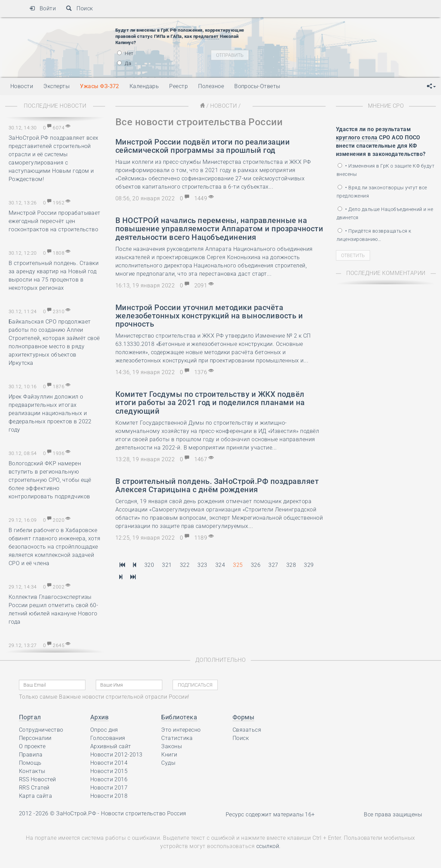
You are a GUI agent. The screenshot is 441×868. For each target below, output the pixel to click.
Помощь (30, 763)
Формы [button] (243, 717)
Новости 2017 (109, 788)
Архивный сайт (111, 746)
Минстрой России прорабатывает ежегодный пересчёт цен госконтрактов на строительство (55, 221)
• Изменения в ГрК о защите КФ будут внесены (386, 170)
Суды (168, 763)
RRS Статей (34, 788)
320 (149, 565)
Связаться (247, 730)
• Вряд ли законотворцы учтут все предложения (382, 192)
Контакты (32, 771)
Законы (172, 746)
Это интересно (181, 730)
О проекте (32, 746)
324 (220, 565)
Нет (125, 53)
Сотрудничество (41, 730)
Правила (31, 755)
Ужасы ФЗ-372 (100, 86)
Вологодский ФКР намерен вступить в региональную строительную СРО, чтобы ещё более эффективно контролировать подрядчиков (50, 480)
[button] (431, 86)
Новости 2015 (109, 771)
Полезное (211, 86)
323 (202, 565)
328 (291, 565)
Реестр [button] (178, 86)
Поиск (79, 8)
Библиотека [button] (179, 717)
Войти (43, 8)
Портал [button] (30, 717)
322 (185, 565)
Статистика (177, 738)
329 (309, 565)
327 (273, 565)
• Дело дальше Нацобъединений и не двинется (385, 213)
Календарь (144, 86)
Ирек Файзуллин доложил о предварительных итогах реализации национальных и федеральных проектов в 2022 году (50, 413)
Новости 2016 (109, 779)
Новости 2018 (109, 796)
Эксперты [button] (57, 86)
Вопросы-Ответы (257, 86)
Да (124, 63)
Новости (223, 106)
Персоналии (35, 738)
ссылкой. (269, 846)
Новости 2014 (109, 763)
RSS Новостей (38, 779)
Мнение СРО (386, 106)
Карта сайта (35, 796)
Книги (169, 755)
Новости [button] (22, 86)
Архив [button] (99, 717)
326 (256, 565)
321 (167, 565)
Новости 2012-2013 (116, 755)
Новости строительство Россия (143, 813)
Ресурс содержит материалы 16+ (270, 814)
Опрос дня (104, 730)
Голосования (108, 738)
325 (238, 565)
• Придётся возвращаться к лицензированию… (374, 235)
